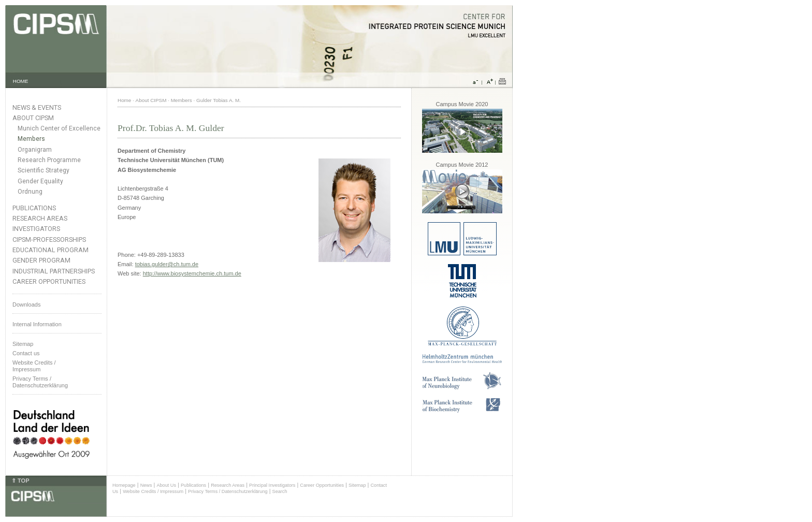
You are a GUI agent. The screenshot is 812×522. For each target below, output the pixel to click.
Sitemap (23, 344)
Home (124, 100)
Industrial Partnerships (54, 271)
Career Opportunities (49, 281)
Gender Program (41, 260)
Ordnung (30, 192)
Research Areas (40, 218)
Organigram (35, 150)
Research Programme (49, 160)
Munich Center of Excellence (59, 128)
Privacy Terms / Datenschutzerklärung (40, 382)
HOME (21, 81)
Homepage (124, 485)
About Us (166, 485)
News (146, 485)
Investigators (36, 229)
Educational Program (50, 250)
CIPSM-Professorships (49, 240)
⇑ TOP (20, 481)
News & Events (37, 107)
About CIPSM (33, 118)
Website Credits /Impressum (34, 366)
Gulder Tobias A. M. (219, 100)
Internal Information (37, 324)
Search (280, 491)
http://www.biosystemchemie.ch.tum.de (192, 273)
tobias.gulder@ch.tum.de (167, 264)
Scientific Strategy (44, 170)
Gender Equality (40, 181)
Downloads (26, 304)
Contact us (26, 353)
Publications (34, 208)
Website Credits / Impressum (153, 491)
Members (31, 139)
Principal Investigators (272, 485)
